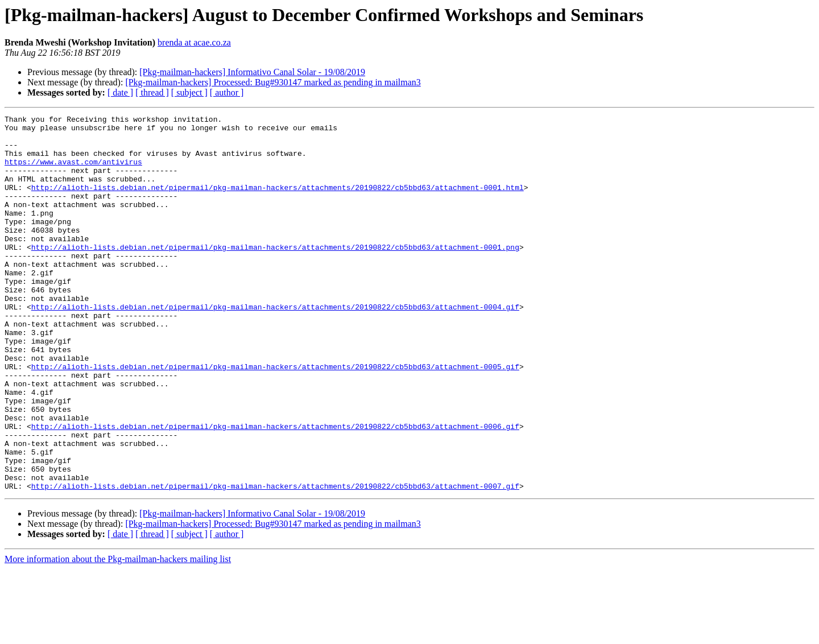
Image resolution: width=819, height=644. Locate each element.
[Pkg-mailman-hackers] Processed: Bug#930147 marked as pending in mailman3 (273, 82)
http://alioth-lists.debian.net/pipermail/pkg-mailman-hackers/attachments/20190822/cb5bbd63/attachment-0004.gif (275, 346)
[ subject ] (189, 92)
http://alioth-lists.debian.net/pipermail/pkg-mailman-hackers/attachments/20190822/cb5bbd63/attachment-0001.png (275, 274)
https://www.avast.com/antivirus (73, 172)
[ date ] (120, 92)
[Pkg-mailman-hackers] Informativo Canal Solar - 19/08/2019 (252, 72)
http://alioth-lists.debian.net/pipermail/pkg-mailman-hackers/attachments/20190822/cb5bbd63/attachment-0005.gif (275, 418)
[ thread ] (152, 92)
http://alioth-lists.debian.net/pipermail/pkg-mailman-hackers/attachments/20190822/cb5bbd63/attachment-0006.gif (275, 489)
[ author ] (227, 92)
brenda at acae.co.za (194, 42)
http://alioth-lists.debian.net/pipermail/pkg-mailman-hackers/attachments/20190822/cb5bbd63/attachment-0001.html (278, 203)
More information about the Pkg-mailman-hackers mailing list (118, 634)
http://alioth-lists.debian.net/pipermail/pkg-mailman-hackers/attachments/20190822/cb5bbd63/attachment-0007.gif (275, 561)
